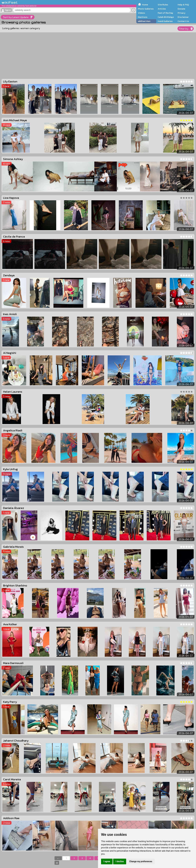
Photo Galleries (146, 9)
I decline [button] (120, 861)
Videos (141, 13)
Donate (181, 9)
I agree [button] (107, 861)
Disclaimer (183, 17)
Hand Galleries (165, 21)
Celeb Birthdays (166, 17)
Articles (162, 9)
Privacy (182, 13)
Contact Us (183, 21)
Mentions (143, 17)
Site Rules (163, 5)
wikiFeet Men (144, 21)
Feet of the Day (165, 13)
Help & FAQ (183, 5)
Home (145, 5)
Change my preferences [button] (141, 861)
